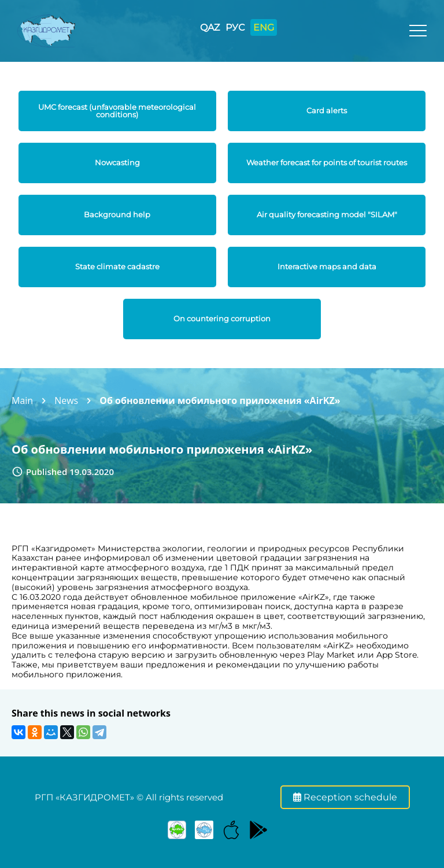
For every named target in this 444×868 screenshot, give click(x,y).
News (66, 400)
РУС (235, 27)
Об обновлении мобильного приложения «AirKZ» (220, 400)
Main (22, 400)
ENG (264, 27)
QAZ (210, 27)
